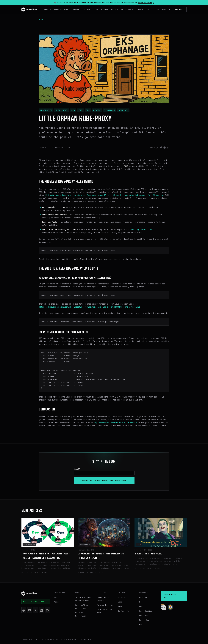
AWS (56, 597)
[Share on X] (157, 148)
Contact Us (123, 611)
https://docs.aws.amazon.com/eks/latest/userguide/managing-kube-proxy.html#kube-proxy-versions (89, 307)
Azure (57, 602)
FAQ (141, 624)
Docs (115, 10)
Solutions (127, 10)
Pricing (86, 10)
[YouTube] (30, 610)
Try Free (179, 9)
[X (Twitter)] (36, 610)
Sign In (166, 10)
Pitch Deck (145, 620)
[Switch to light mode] (158, 10)
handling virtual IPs (141, 229)
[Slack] (24, 610)
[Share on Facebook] (161, 148)
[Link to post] (168, 148)
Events (105, 10)
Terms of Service (55, 639)
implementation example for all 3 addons (115, 423)
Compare (75, 10)
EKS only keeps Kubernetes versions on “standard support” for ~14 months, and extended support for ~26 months (104, 195)
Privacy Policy (73, 639)
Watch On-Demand (146, 3)
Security (87, 639)
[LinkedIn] (41, 610)
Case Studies (146, 611)
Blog (96, 10)
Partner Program (105, 605)
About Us (122, 597)
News (120, 606)
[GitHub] (47, 610)
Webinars (144, 615)
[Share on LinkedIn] (165, 148)
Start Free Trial (170, 596)
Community (143, 10)
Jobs (120, 602)
